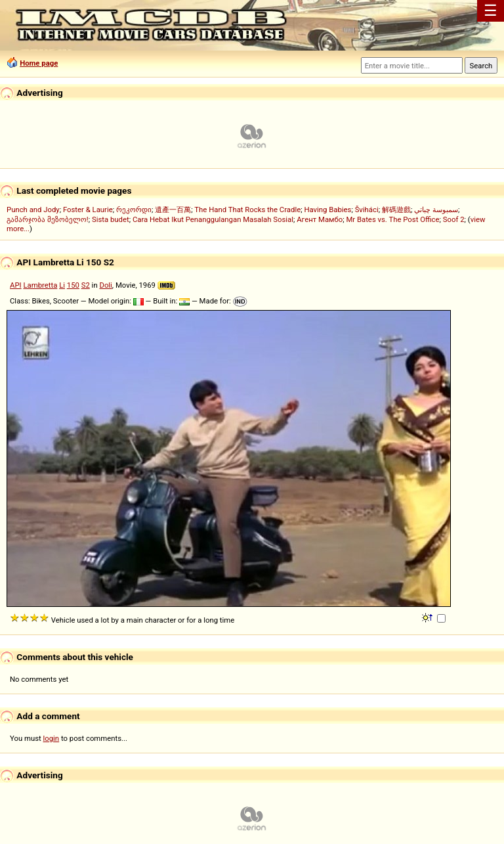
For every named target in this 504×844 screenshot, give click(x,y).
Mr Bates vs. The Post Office (392, 219)
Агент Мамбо (320, 219)
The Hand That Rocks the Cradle (247, 210)
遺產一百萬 (173, 210)
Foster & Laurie (88, 210)
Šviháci (367, 210)
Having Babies (327, 210)
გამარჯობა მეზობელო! (48, 219)
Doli (105, 285)
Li (62, 285)
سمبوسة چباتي (436, 210)
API (16, 285)
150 (73, 285)
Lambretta (40, 285)
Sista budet (111, 219)
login (52, 738)
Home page (39, 63)
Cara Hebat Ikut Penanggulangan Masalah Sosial (213, 219)
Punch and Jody (33, 210)
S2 (86, 285)
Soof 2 (454, 219)
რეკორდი (134, 210)
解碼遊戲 (396, 210)
